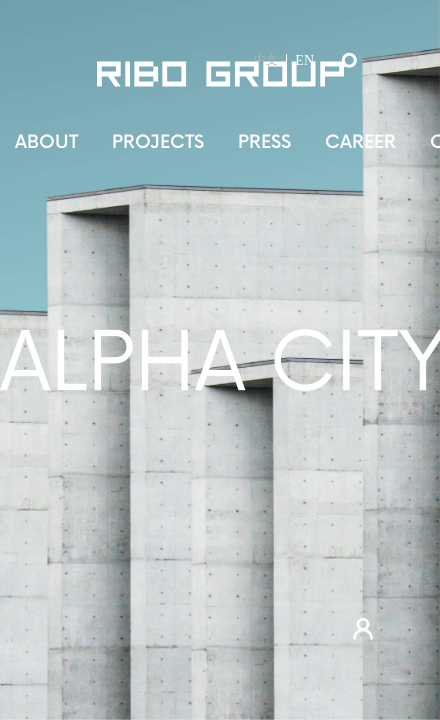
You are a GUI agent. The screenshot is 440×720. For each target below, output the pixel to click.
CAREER (360, 142)
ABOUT (46, 142)
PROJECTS (158, 142)
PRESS (264, 142)
